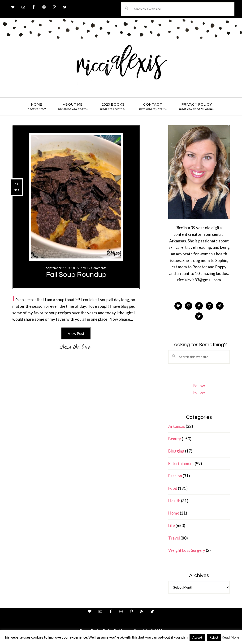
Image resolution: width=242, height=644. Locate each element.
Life (172, 526)
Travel (174, 538)
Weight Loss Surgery (187, 550)
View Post (76, 333)
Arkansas (177, 426)
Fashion (175, 476)
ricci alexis (121, 67)
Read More (230, 637)
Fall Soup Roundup (76, 275)
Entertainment (181, 463)
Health (174, 501)
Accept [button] (197, 637)
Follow (199, 386)
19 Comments (97, 268)
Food (173, 488)
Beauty (175, 439)
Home (174, 513)
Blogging (176, 451)
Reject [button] (214, 637)
